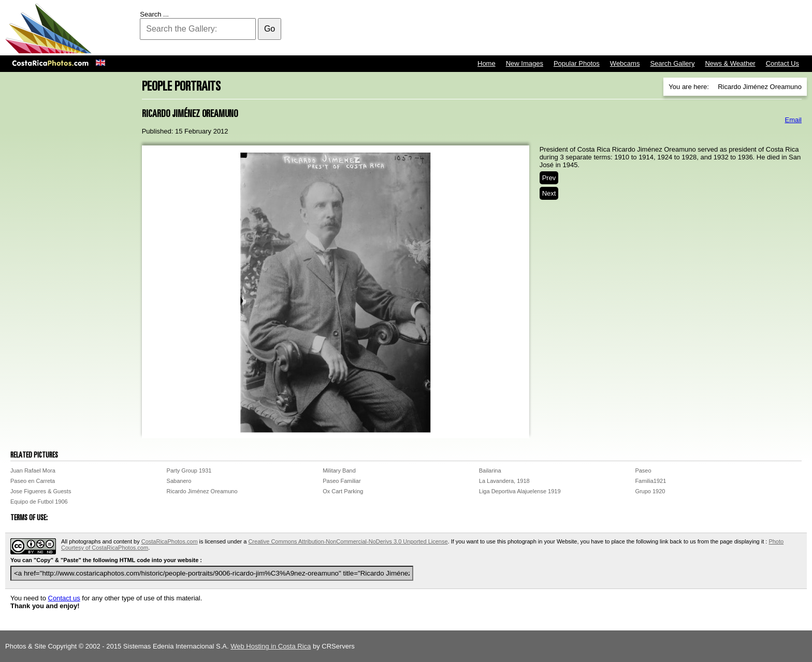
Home (487, 63)
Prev (549, 178)
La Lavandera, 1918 (504, 481)
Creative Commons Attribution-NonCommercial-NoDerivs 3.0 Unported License (348, 541)
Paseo (643, 470)
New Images (525, 63)
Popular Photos (577, 63)
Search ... (154, 14)
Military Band (339, 470)
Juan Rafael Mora (33, 470)
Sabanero (179, 481)
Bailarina (490, 470)
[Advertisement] (618, 28)
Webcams (625, 63)
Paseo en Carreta (33, 481)
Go (270, 29)
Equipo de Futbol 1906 (39, 502)
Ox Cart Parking (343, 491)
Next (549, 193)
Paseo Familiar (342, 481)
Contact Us (782, 63)
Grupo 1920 (650, 491)
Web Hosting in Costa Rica (271, 646)
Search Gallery (672, 63)
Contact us (64, 598)
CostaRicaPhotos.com (170, 541)
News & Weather (730, 63)
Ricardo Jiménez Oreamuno (202, 491)
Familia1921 (650, 481)
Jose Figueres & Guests (41, 491)
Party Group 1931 (189, 470)
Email (793, 120)
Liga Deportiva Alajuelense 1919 (520, 491)
